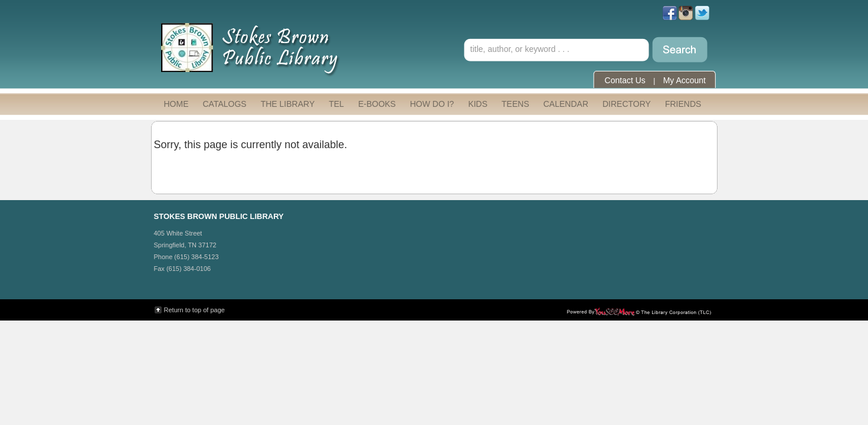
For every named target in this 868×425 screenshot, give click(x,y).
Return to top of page (194, 310)
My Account (684, 80)
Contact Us (625, 80)
